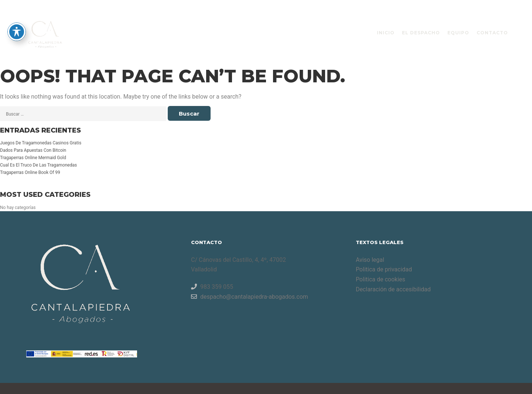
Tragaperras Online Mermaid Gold (33, 158)
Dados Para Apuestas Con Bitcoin (33, 150)
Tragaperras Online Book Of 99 (30, 172)
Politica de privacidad (384, 269)
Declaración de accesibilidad (393, 289)
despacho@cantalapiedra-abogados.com (250, 297)
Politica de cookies (381, 279)
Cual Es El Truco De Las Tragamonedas (38, 165)
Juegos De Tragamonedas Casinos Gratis (41, 143)
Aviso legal (370, 260)
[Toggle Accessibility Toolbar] (17, 14)
